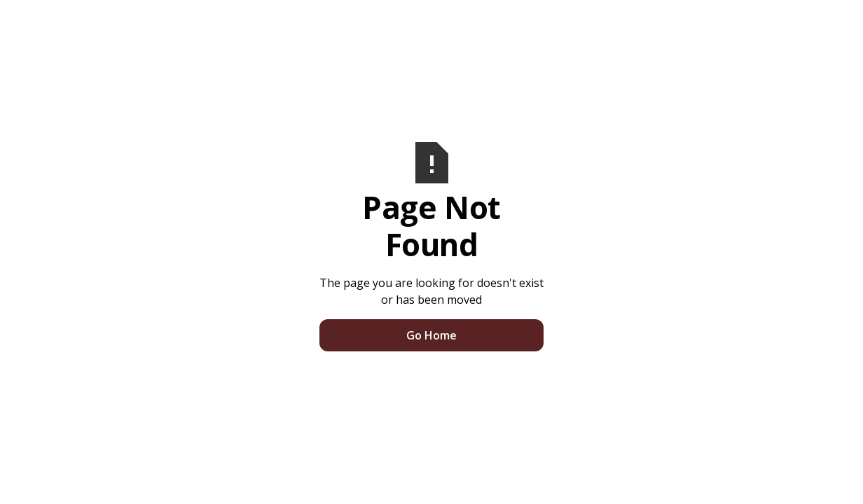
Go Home (431, 335)
